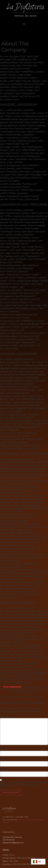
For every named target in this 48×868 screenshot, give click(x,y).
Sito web (5, 770)
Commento (7, 717)
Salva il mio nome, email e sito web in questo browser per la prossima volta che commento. (24, 785)
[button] (24, 24)
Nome (4, 749)
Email (4, 760)
